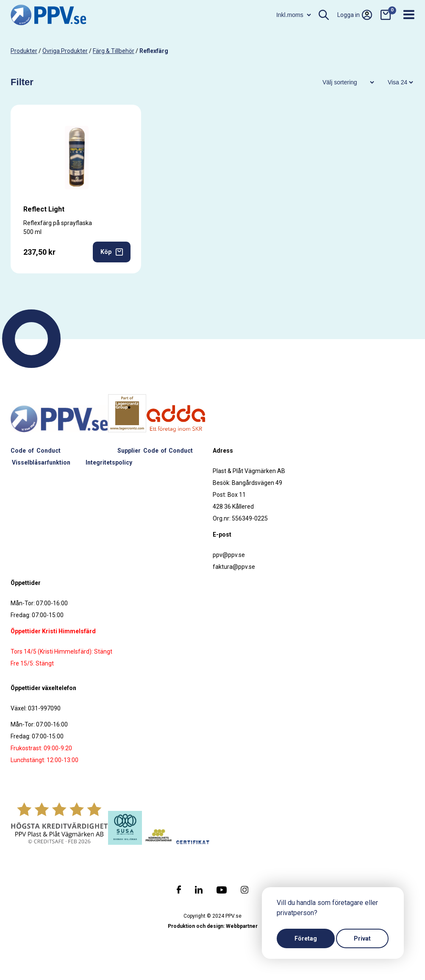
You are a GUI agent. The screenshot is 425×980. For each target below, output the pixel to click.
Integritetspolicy (109, 462)
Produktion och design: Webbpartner (213, 926)
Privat (362, 938)
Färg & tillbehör (114, 51)
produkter (24, 51)
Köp (112, 252)
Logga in (355, 15)
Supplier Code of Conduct (155, 451)
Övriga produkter (65, 51)
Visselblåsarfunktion (41, 462)
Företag (306, 938)
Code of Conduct (36, 451)
